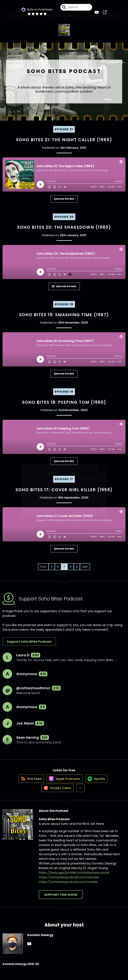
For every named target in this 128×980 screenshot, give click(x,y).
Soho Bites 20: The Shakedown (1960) (64, 230)
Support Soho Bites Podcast (29, 644)
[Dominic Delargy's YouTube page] (29, 952)
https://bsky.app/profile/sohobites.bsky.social (74, 881)
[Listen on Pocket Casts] (56, 796)
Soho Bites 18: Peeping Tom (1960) (64, 405)
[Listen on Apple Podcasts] (64, 784)
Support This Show (61, 903)
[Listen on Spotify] (97, 784)
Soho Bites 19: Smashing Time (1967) (64, 317)
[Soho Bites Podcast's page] (105, 14)
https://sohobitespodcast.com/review (68, 890)
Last (85, 569)
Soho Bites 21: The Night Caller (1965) (64, 142)
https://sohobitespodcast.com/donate (69, 886)
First (43, 569)
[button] (81, 796)
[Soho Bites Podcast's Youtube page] (97, 14)
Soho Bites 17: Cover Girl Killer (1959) (64, 492)
